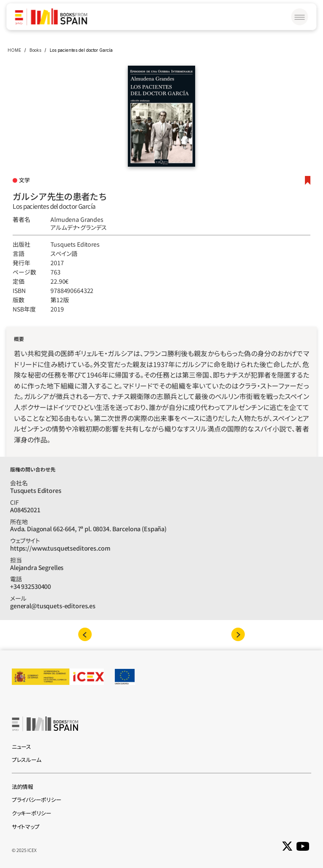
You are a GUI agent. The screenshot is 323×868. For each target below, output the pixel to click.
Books (35, 50)
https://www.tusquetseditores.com (60, 548)
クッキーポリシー (32, 813)
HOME (14, 50)
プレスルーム (26, 760)
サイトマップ (25, 827)
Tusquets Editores (75, 244)
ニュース (21, 747)
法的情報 (23, 787)
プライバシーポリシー (36, 800)
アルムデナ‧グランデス (78, 227)
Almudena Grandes (77, 219)
